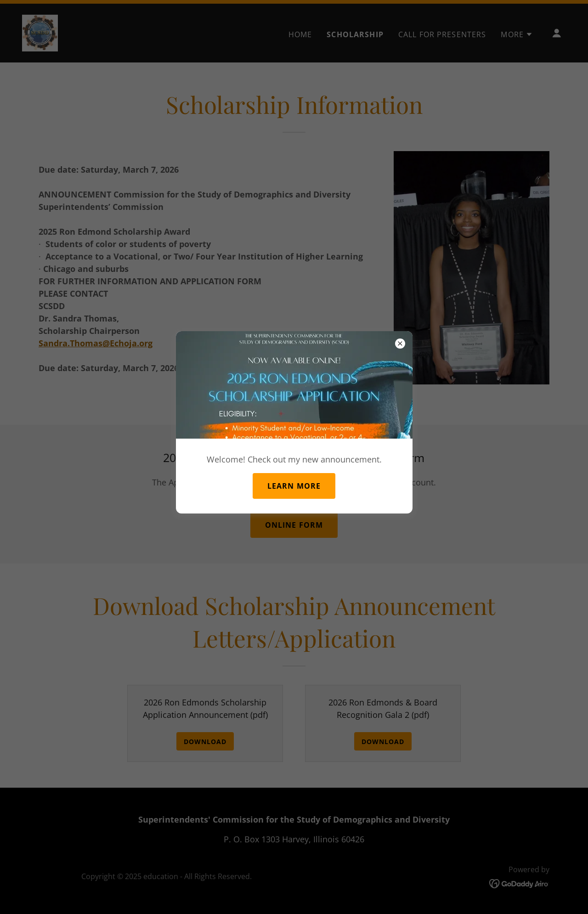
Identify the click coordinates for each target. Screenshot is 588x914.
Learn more (294, 486)
